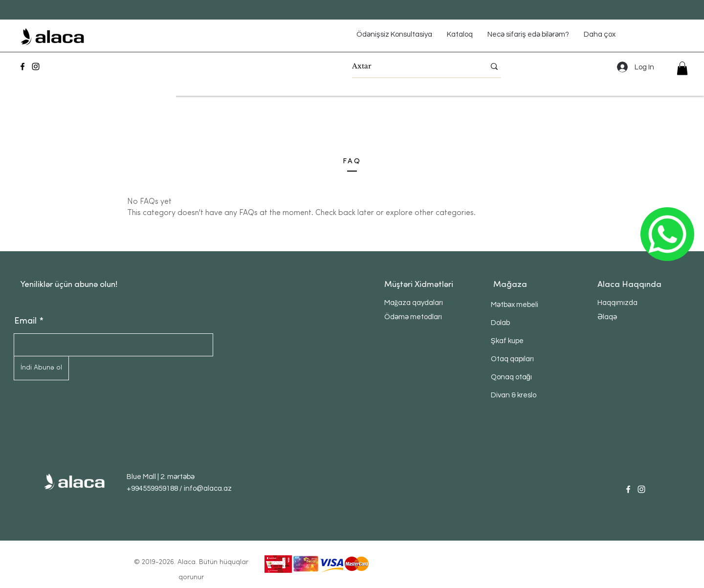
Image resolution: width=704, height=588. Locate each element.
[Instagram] (36, 66)
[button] (682, 68)
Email (25, 322)
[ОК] (667, 234)
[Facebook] (22, 66)
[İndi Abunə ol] (41, 368)
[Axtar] (411, 66)
